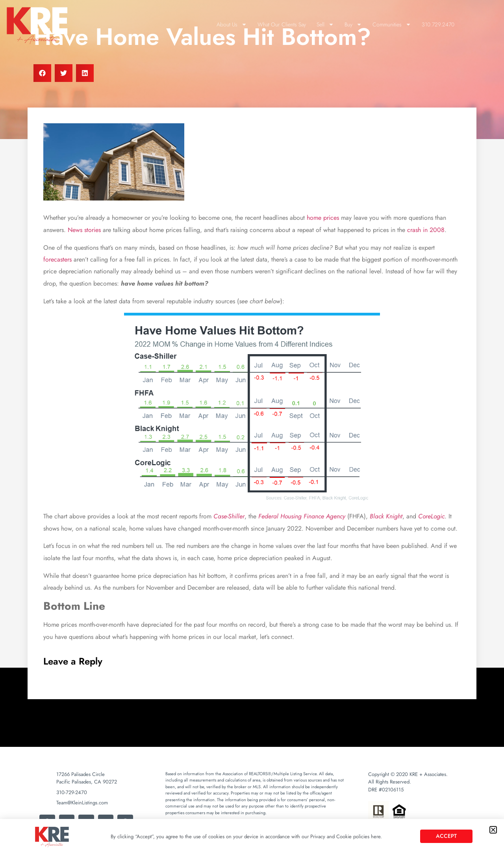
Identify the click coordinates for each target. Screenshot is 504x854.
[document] (252, 427)
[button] (493, 830)
